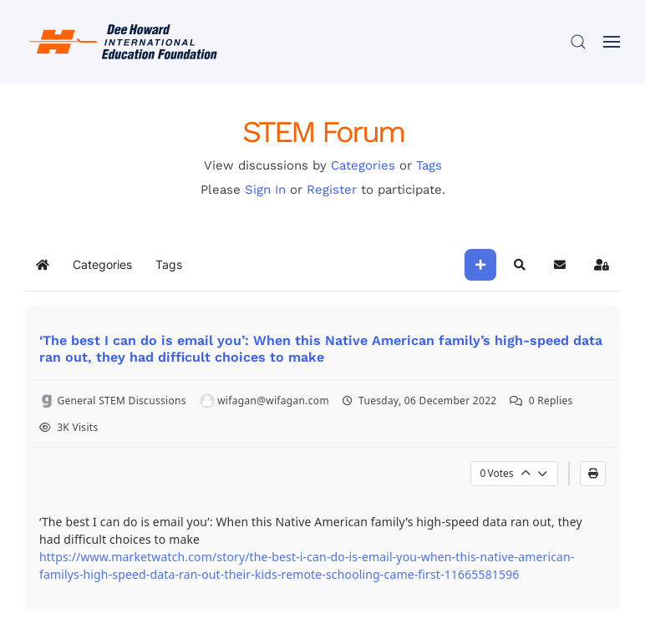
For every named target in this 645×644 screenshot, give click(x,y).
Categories (363, 165)
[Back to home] (125, 42)
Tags (429, 165)
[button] (578, 42)
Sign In (265, 190)
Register (332, 190)
